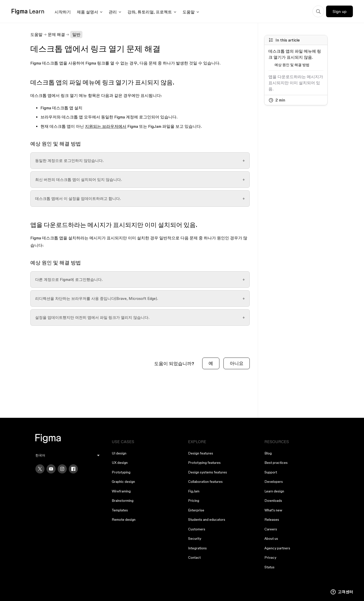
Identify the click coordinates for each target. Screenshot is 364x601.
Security (195, 538)
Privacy (270, 557)
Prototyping (121, 472)
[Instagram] (62, 469)
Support (271, 472)
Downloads (273, 501)
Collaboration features (205, 482)
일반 (76, 34)
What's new (273, 510)
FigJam (194, 491)
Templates (120, 510)
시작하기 (63, 12)
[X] (40, 469)
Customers (197, 529)
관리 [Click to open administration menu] (113, 12)
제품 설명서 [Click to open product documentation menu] (87, 12)
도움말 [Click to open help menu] (189, 12)
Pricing (194, 501)
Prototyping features (204, 463)
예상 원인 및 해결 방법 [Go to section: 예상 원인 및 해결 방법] (292, 65)
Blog (268, 453)
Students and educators (207, 520)
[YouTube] (51, 469)
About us (271, 538)
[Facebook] (73, 469)
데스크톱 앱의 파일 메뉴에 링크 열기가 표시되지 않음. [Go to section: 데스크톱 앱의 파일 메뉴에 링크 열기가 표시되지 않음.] (295, 54)
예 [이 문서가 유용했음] (211, 363)
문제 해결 (56, 34)
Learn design (274, 491)
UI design (119, 453)
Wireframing (121, 491)
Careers (271, 529)
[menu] (67, 455)
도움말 (36, 34)
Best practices (276, 463)
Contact (194, 557)
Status (269, 567)
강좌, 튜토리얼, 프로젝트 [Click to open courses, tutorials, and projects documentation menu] (150, 12)
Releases (272, 520)
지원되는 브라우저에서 (106, 126)
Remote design (124, 520)
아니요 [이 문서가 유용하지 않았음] (237, 363)
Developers (274, 482)
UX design (120, 463)
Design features (201, 453)
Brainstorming (123, 501)
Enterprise (196, 510)
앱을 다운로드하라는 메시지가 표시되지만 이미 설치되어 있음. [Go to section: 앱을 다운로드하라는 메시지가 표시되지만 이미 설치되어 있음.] (296, 83)
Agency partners (277, 548)
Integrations (197, 548)
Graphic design (123, 482)
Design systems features (208, 472)
